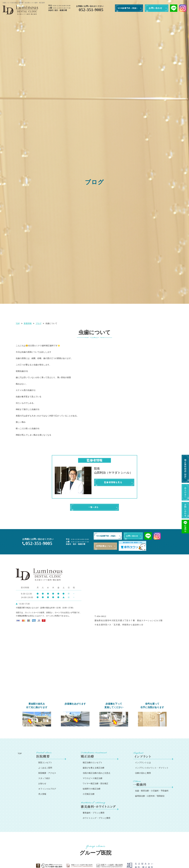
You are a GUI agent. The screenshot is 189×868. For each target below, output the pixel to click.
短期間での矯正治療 (92, 789)
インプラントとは (143, 763)
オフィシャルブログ (47, 789)
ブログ (39, 323)
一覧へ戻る (93, 507)
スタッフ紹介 (44, 778)
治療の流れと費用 (143, 773)
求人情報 (42, 794)
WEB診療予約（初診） (128, 8)
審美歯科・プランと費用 (94, 813)
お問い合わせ (155, 8)
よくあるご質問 (45, 768)
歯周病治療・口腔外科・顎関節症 (150, 796)
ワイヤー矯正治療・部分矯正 (95, 784)
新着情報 (28, 323)
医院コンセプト (45, 763)
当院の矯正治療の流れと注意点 (96, 773)
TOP (18, 323)
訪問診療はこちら (105, 546)
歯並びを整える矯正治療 (94, 768)
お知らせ (42, 784)
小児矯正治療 (89, 794)
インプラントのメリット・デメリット (152, 768)
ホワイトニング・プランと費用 (96, 818)
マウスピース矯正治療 (93, 778)
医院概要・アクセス (47, 773)
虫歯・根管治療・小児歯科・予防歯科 (152, 791)
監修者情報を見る (113, 482)
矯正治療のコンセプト (93, 763)
